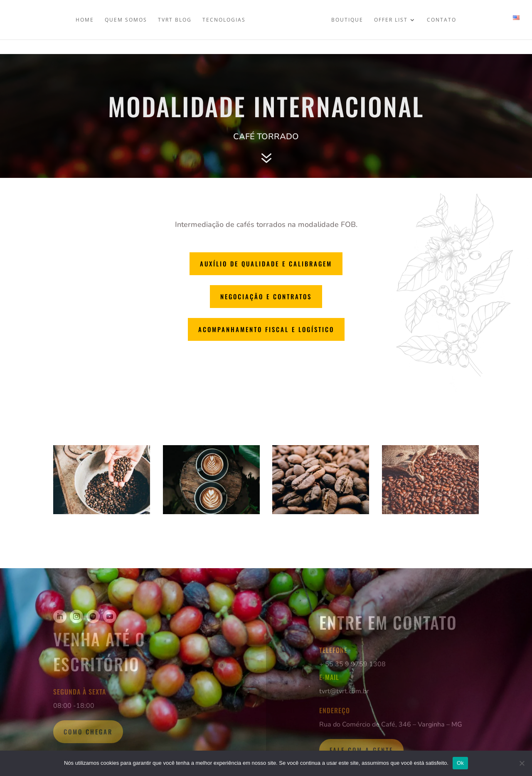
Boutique (347, 19)
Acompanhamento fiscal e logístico (266, 329)
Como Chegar (88, 732)
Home (85, 19)
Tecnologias (224, 19)
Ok (460, 763)
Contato (442, 19)
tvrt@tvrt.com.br (344, 691)
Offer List (391, 19)
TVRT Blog (175, 19)
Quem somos (126, 19)
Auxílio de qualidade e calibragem (266, 264)
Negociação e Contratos (266, 296)
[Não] (522, 763)
